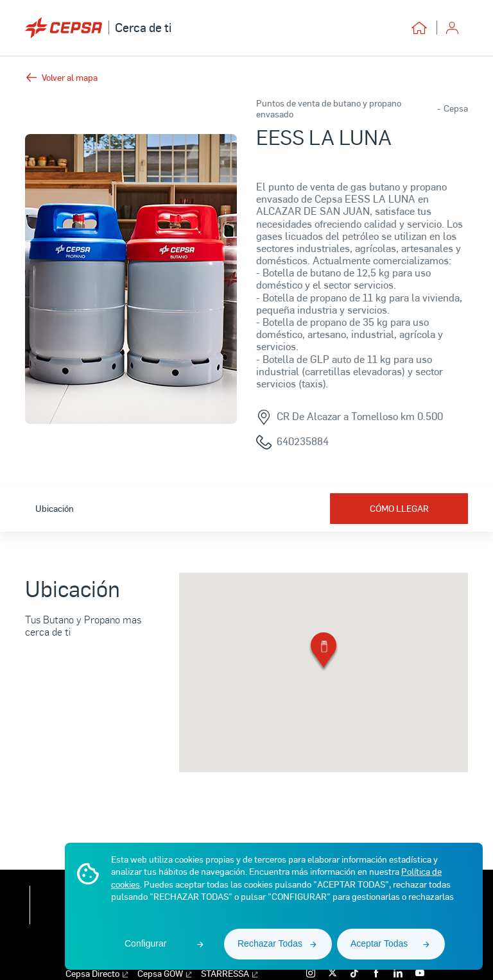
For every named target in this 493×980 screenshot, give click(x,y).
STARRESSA (229, 974)
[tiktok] (353, 973)
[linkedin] (396, 973)
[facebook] (375, 973)
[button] (324, 653)
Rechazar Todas (270, 943)
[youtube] (418, 973)
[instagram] (309, 973)
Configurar (145, 943)
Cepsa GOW (164, 974)
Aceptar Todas (379, 943)
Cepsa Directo (97, 974)
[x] (331, 973)
